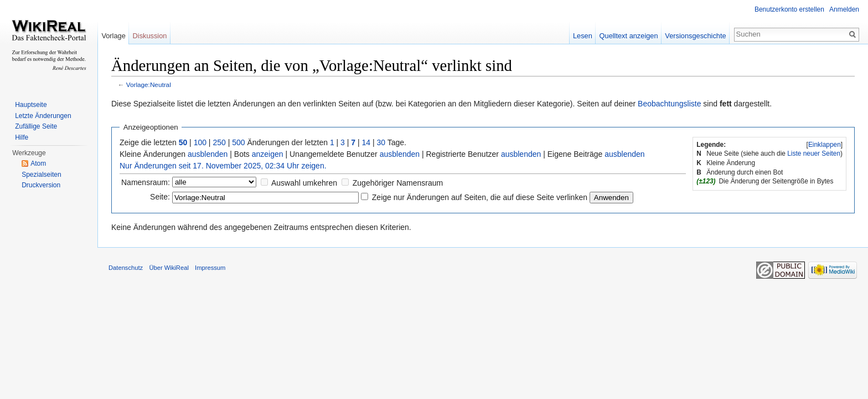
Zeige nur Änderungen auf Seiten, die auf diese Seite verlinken (480, 197)
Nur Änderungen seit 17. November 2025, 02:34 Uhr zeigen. (223, 166)
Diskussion (150, 36)
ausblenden (208, 154)
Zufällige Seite (36, 126)
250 (219, 142)
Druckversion (41, 185)
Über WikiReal (169, 268)
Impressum (210, 268)
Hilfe (22, 137)
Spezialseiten (41, 175)
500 (238, 142)
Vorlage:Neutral (149, 85)
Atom (38, 163)
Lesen (583, 36)
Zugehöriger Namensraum (398, 183)
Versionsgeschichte (695, 36)
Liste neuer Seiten (814, 154)
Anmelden (844, 9)
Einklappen (825, 145)
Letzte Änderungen (43, 116)
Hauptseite (31, 105)
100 (200, 142)
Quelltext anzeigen (629, 36)
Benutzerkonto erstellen (789, 9)
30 (381, 142)
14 (366, 142)
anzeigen (268, 154)
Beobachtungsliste (669, 104)
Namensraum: (146, 182)
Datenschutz (126, 268)
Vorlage (113, 36)
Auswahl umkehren (304, 183)
